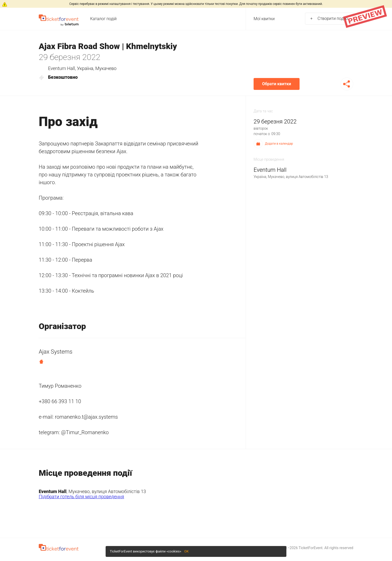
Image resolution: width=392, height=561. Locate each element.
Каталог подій (103, 19)
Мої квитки (264, 19)
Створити (329, 18)
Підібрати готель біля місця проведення (81, 497)
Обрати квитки (277, 84)
